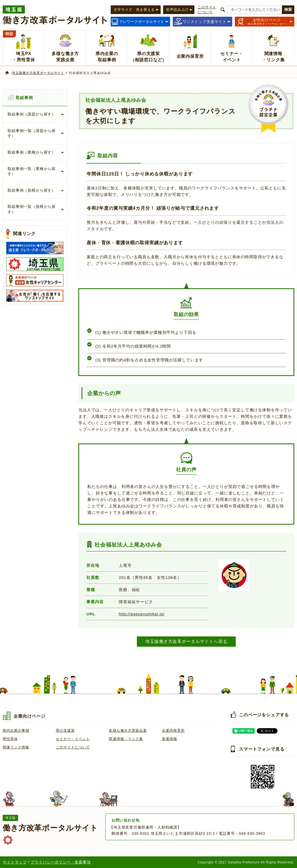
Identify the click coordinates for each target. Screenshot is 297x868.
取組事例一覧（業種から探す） (32, 171)
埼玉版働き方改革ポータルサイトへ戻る (186, 641)
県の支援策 (65, 730)
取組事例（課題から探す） (32, 114)
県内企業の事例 (16, 730)
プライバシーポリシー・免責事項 (61, 862)
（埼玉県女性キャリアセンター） (267, 22)
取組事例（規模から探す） (32, 190)
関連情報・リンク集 (126, 739)
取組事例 (24, 98)
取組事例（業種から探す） (32, 152)
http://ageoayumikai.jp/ (142, 614)
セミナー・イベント (73, 739)
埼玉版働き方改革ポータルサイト (38, 73)
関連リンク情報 (16, 747)
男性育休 (10, 739)
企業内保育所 (173, 730)
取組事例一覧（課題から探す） (32, 133)
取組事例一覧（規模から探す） (32, 209)
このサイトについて (73, 747)
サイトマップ (15, 862)
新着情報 (170, 739)
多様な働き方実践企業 (128, 730)
